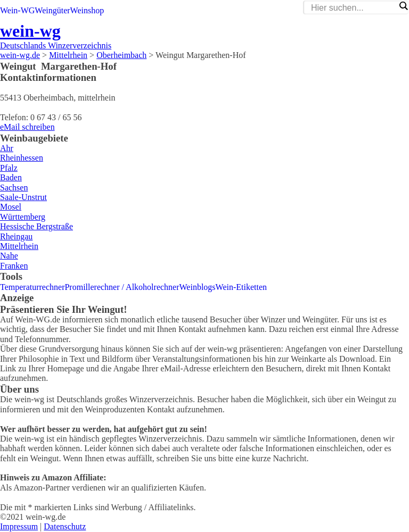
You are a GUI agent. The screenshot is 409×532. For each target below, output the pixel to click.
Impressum (19, 526)
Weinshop (87, 10)
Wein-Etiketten (241, 287)
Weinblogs (198, 287)
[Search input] (353, 8)
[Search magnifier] (403, 6)
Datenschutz (65, 526)
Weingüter (52, 10)
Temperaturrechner (32, 287)
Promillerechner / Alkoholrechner (122, 287)
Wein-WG (17, 10)
